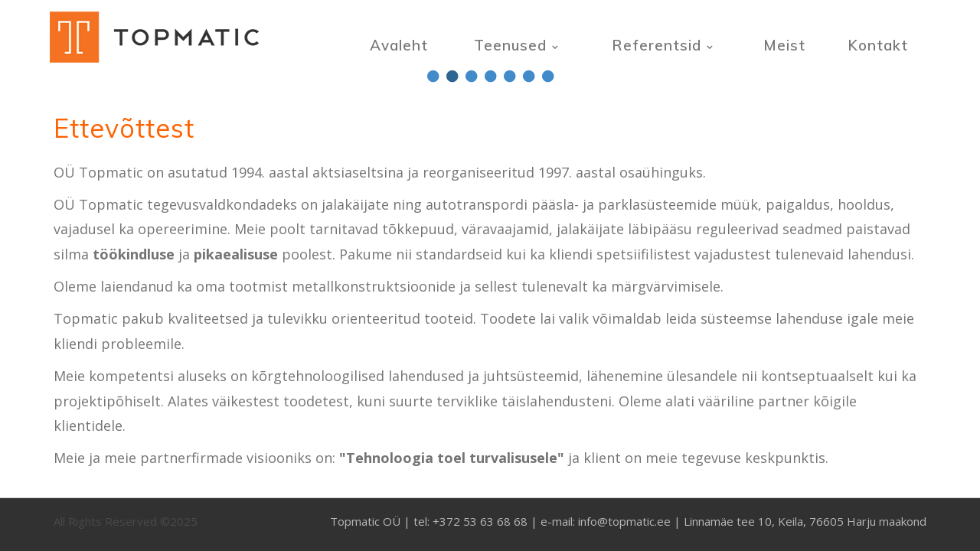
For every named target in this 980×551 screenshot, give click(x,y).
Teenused (510, 45)
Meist (784, 45)
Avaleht (399, 45)
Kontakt (878, 45)
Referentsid (657, 45)
